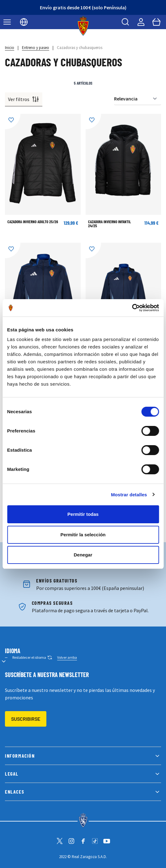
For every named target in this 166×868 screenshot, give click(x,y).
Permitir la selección (83, 535)
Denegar (83, 555)
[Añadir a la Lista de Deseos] (13, 122)
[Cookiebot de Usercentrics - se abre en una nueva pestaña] (132, 308)
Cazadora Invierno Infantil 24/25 (110, 224)
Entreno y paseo (36, 48)
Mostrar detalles (129, 495)
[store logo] (83, 26)
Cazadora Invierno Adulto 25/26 (33, 222)
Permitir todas (83, 514)
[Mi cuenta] (141, 22)
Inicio (10, 48)
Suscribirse (26, 719)
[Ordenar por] (138, 99)
